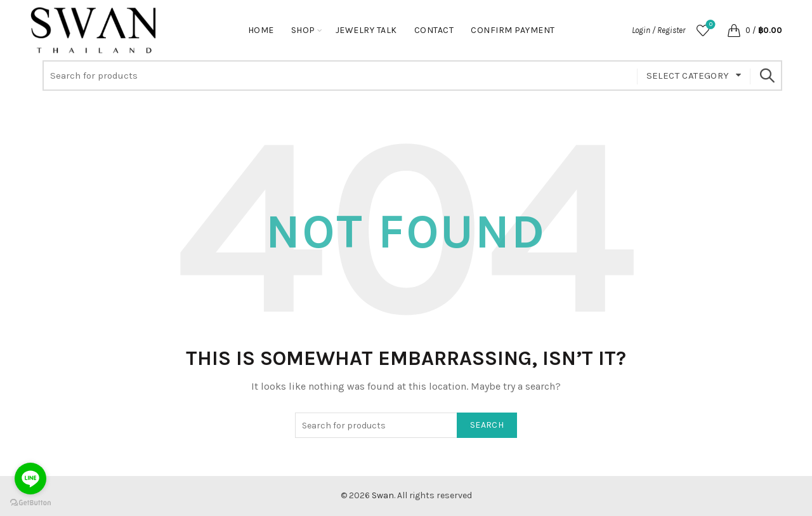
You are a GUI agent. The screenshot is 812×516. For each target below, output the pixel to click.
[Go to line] (30, 479)
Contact (434, 30)
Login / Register (658, 30)
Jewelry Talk (366, 30)
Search (766, 76)
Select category (688, 76)
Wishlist (710, 25)
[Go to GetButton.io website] (30, 503)
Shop (303, 30)
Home (261, 30)
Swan (383, 495)
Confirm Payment (513, 30)
